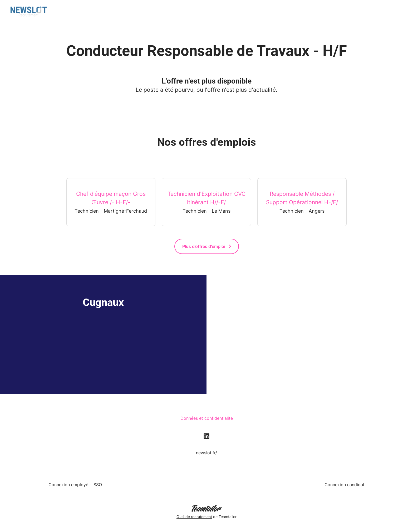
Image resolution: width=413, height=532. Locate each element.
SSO (98, 485)
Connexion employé (68, 485)
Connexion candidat (345, 485)
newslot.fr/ (206, 453)
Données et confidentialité (207, 418)
